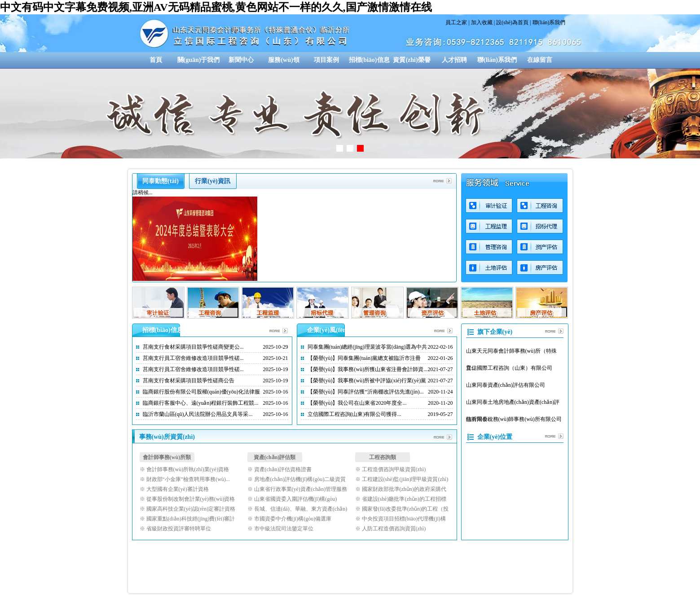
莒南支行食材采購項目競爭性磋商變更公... (193, 347)
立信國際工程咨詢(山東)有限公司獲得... (354, 414)
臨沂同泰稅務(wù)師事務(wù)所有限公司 (514, 419)
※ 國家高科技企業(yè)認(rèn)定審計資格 (188, 509)
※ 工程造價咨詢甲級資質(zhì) (391, 469)
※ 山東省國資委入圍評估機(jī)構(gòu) (292, 499)
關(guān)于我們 (199, 60)
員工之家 (456, 22)
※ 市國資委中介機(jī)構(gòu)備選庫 (290, 519)
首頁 (156, 60)
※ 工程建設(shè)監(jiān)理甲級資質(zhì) (402, 479)
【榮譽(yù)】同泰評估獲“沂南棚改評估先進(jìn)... (366, 392)
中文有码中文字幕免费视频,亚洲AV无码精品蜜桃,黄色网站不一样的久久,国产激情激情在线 (216, 7)
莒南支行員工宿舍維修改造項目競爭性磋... (193, 358)
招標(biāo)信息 (369, 60)
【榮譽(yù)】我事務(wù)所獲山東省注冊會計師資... (368, 369)
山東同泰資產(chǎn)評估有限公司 (506, 385)
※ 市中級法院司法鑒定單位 (280, 529)
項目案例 (326, 60)
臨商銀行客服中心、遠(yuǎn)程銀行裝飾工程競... (201, 403)
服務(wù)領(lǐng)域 (284, 62)
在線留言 (540, 60)
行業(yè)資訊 (213, 181)
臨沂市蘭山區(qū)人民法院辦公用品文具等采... (198, 414)
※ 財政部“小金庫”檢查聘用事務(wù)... (185, 479)
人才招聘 (454, 60)
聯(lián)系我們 (549, 22)
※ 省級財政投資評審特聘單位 (175, 529)
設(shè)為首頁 (512, 22)
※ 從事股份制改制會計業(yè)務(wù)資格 (187, 499)
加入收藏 (482, 22)
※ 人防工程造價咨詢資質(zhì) (391, 529)
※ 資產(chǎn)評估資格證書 (280, 469)
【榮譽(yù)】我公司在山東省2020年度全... (357, 403)
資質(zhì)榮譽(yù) (412, 62)
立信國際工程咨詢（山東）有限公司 (509, 368)
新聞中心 (241, 60)
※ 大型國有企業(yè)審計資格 (174, 489)
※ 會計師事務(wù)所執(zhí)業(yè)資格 (185, 469)
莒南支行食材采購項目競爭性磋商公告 (189, 381)
